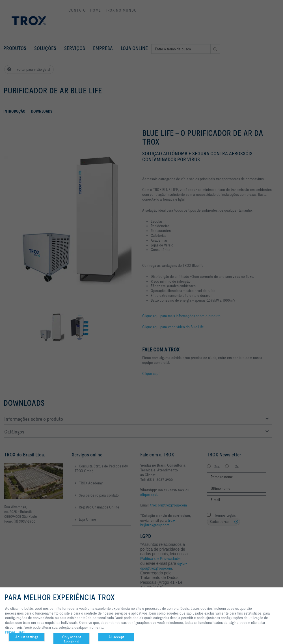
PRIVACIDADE (16, 632)
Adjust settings (27, 637)
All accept (116, 637)
